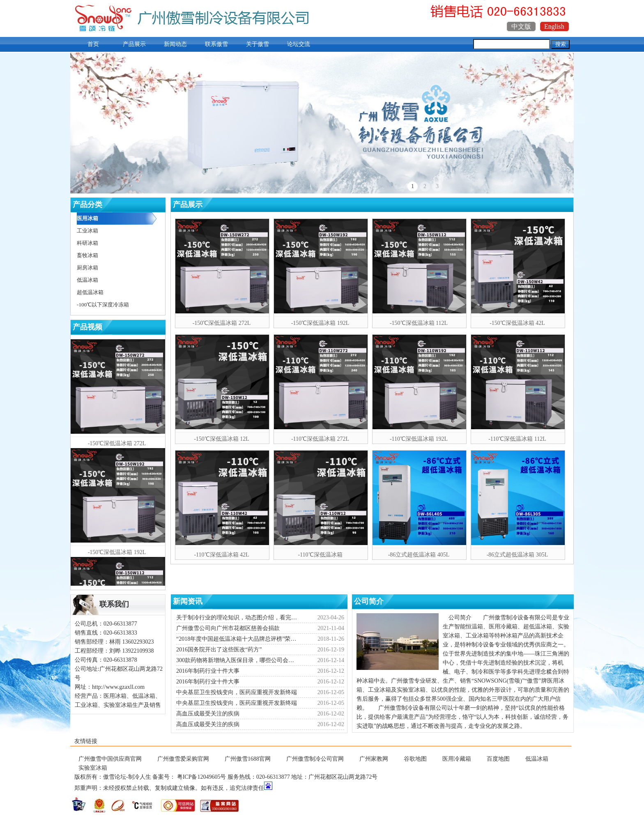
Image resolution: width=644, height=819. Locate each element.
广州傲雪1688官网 (248, 759)
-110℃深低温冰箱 (320, 555)
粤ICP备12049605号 (202, 777)
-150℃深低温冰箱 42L (517, 323)
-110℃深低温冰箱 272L (320, 439)
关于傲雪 (258, 44)
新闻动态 (175, 44)
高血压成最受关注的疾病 (208, 714)
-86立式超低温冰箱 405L (419, 555)
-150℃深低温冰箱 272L (222, 323)
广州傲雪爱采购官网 (183, 759)
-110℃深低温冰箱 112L (517, 439)
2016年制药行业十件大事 (208, 671)
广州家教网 (374, 759)
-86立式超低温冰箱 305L (517, 555)
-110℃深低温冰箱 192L (419, 439)
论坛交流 (299, 44)
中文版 (521, 26)
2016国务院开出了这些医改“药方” (219, 650)
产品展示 (134, 44)
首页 (93, 44)
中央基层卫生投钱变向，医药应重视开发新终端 (237, 692)
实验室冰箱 (93, 768)
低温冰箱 (537, 759)
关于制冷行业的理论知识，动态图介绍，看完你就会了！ (238, 618)
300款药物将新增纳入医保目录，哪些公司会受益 (238, 660)
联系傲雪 (216, 44)
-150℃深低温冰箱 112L (419, 323)
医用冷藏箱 (457, 759)
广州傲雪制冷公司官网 (315, 759)
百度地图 (498, 759)
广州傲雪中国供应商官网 (110, 759)
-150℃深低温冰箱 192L (320, 323)
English (554, 26)
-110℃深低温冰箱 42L (221, 555)
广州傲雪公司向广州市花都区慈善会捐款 (228, 628)
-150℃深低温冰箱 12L (222, 439)
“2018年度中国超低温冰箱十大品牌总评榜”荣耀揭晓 (238, 639)
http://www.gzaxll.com (118, 687)
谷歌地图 (415, 759)
